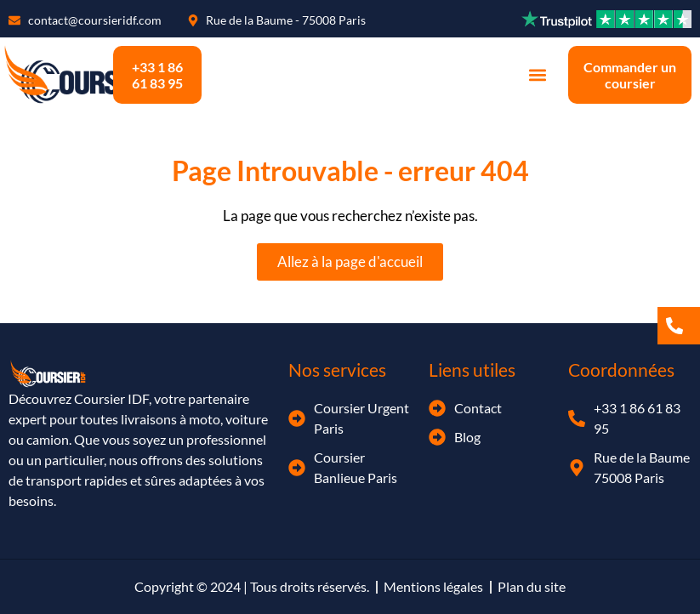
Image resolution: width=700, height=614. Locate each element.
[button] (537, 75)
